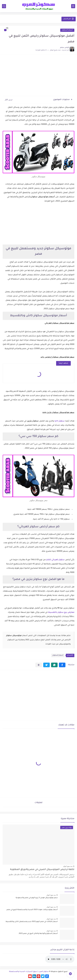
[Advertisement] (38, 75)
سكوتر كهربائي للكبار (55, 560)
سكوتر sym (60, 421)
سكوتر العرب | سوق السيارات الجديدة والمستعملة (29, 972)
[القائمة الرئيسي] (73, 6)
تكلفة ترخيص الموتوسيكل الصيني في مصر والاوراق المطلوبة (42, 870)
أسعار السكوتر (67, 30)
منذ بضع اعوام (68, 866)
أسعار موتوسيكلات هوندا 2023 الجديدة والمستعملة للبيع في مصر (32, 910)
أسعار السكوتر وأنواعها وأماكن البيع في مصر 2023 (38, 934)
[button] (62, 665)
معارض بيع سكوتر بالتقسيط (61, 612)
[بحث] (4, 6)
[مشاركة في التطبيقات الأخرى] (39, 665)
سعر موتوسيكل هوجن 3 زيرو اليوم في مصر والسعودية (37, 898)
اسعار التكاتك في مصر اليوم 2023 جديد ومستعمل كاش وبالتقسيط (32, 922)
